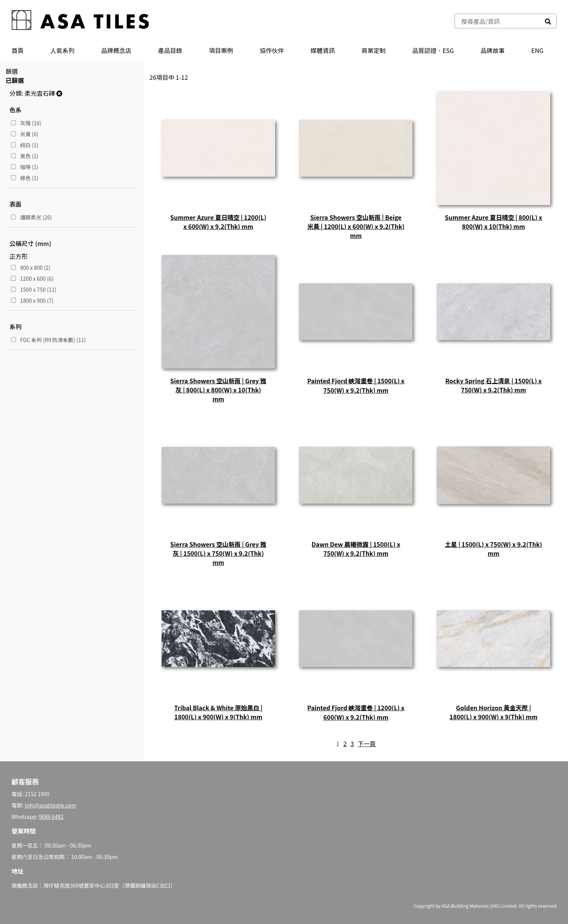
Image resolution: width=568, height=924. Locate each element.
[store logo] (80, 21)
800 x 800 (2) (31, 268)
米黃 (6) (25, 134)
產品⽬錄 (170, 50)
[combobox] (497, 21)
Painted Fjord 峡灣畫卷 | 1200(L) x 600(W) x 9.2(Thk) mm (356, 712)
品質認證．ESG (433, 50)
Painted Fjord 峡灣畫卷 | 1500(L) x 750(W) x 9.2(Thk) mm (356, 385)
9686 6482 (51, 817)
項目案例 (221, 50)
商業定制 (373, 50)
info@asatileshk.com (51, 805)
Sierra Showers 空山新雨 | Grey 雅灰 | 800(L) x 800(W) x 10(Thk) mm (218, 390)
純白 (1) (25, 145)
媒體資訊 (323, 50)
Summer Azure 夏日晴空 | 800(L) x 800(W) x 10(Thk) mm (494, 222)
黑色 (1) (25, 156)
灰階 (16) (26, 123)
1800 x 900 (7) (32, 300)
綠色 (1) (25, 178)
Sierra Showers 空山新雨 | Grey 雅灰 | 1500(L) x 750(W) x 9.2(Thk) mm (218, 553)
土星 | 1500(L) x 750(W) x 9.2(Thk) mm (494, 549)
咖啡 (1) (25, 167)
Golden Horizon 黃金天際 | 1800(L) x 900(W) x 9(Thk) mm (494, 712)
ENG (537, 50)
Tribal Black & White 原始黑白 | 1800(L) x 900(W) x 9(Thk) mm (218, 712)
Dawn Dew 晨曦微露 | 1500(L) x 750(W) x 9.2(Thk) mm (356, 549)
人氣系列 (62, 50)
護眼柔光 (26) (31, 217)
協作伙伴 (272, 50)
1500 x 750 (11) (34, 289)
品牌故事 (493, 50)
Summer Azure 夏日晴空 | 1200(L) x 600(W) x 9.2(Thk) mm (218, 222)
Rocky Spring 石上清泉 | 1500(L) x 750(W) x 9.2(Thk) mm (494, 385)
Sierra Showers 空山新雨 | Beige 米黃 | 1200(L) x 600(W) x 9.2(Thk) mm (356, 226)
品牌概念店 (116, 50)
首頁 (18, 50)
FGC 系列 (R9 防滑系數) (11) (48, 340)
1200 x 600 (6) (32, 278)
